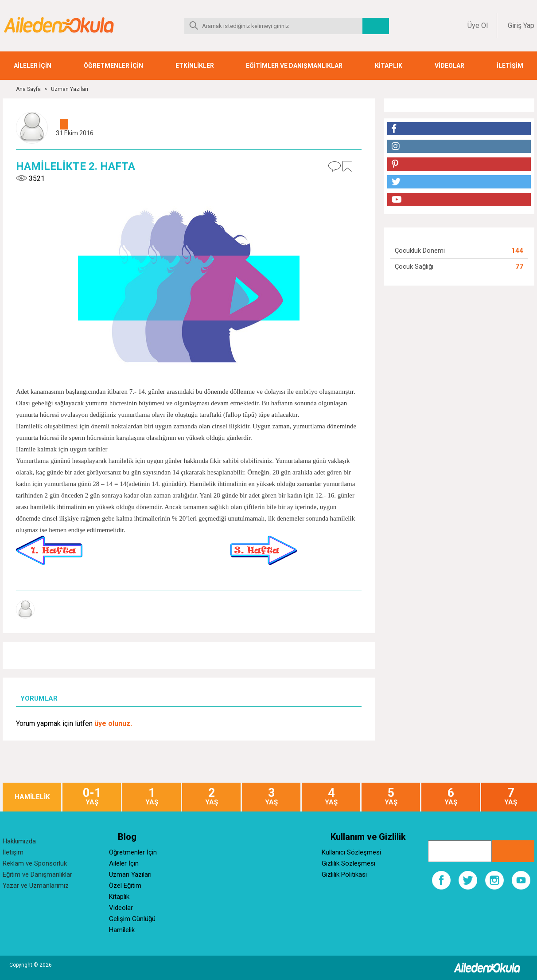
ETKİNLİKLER (195, 66)
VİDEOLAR (449, 66)
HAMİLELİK (32, 797)
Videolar (121, 908)
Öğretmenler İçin (133, 852)
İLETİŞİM (510, 66)
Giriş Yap (521, 25)
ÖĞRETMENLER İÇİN (113, 66)
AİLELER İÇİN (33, 66)
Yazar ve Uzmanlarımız (36, 886)
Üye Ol (478, 25)
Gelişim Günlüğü (132, 919)
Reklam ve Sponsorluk (35, 863)
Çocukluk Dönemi (420, 251)
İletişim (13, 852)
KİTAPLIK (389, 66)
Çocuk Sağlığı (414, 267)
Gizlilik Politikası (344, 874)
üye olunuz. (113, 723)
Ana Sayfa (28, 89)
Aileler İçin (124, 863)
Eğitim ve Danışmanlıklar (37, 874)
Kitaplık (119, 897)
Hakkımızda (19, 841)
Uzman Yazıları (70, 89)
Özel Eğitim (125, 886)
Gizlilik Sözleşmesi (348, 863)
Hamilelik (122, 930)
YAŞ (92, 797)
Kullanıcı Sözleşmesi (351, 852)
